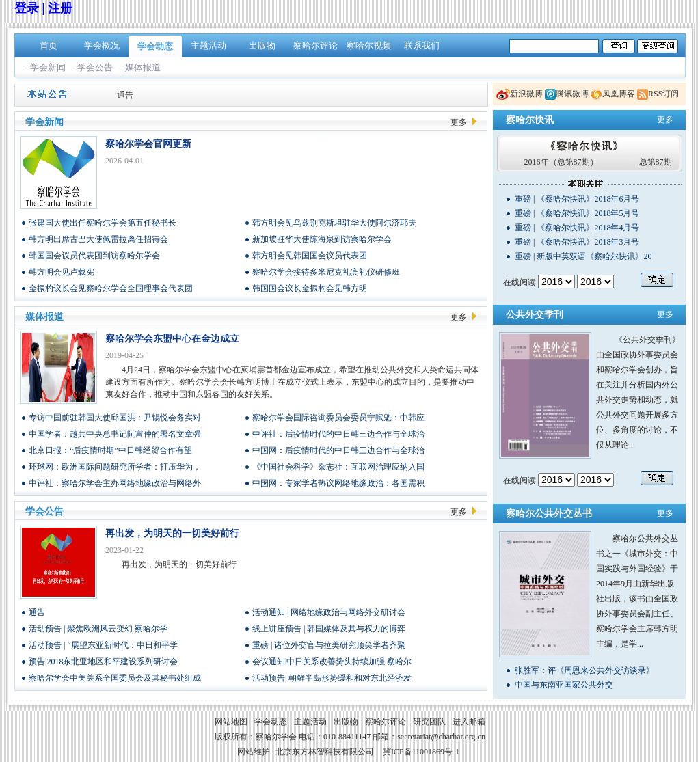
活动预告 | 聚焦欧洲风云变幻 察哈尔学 (98, 629)
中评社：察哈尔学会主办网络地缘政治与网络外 (115, 483)
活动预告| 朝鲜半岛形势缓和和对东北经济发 (332, 678)
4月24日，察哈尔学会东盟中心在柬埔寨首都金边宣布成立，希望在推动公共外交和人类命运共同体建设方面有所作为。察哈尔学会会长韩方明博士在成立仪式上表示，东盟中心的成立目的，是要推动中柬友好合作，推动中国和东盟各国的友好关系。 (292, 382)
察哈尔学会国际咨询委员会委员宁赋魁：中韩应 (338, 418)
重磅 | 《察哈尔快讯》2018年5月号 (577, 213)
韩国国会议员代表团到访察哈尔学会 (94, 256)
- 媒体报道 (140, 67)
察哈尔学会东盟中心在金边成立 (172, 339)
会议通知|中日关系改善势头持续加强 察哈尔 (332, 662)
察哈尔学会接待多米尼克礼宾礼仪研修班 (326, 272)
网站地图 (231, 722)
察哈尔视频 (369, 45)
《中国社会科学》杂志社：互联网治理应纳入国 (338, 467)
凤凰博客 (619, 94)
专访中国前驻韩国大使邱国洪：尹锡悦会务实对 (115, 418)
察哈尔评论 (315, 45)
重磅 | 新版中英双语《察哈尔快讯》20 (583, 256)
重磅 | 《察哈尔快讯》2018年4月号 (577, 228)
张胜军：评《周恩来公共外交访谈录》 (584, 670)
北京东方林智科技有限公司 (325, 752)
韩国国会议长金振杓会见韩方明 (310, 288)
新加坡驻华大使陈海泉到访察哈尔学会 (322, 239)
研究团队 (429, 722)
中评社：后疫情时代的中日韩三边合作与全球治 (338, 434)
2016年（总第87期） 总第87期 (598, 162)
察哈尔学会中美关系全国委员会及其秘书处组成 (115, 678)
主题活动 (208, 45)
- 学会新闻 (45, 67)
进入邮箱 (469, 722)
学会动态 (155, 46)
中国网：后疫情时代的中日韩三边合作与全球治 (338, 450)
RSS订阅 (663, 94)
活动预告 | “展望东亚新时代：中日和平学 (103, 645)
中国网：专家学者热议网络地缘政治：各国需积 (338, 483)
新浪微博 (526, 94)
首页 (49, 45)
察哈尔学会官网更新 (148, 144)
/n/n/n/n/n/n (556, 282)
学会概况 (102, 45)
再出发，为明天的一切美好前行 (172, 533)
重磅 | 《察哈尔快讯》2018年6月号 (577, 199)
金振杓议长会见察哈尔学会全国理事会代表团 (111, 288)
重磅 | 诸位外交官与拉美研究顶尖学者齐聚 (329, 645)
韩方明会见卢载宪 (62, 272)
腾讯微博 (572, 94)
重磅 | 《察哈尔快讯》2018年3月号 (577, 242)
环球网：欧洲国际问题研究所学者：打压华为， (115, 467)
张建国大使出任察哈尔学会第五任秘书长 (103, 223)
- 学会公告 (93, 67)
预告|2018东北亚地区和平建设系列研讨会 (103, 662)
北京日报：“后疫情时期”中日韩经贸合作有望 (110, 450)
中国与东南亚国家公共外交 (564, 685)
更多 (459, 122)
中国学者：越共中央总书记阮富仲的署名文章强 (115, 434)
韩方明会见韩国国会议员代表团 (310, 256)
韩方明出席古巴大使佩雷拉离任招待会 (98, 239)
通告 (125, 95)
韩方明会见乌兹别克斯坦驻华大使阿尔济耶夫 (334, 223)
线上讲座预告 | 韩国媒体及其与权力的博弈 (329, 629)
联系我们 (422, 45)
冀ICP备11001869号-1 (421, 752)
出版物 (262, 45)
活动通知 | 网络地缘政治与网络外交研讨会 (329, 612)
